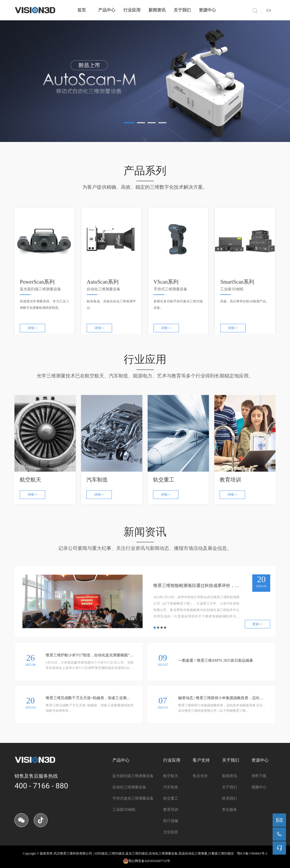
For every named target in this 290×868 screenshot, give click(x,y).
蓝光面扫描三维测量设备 (133, 793)
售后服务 (230, 827)
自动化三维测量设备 (129, 804)
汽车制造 (171, 804)
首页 (82, 10)
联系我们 (230, 815)
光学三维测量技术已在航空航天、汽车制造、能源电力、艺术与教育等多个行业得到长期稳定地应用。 (145, 380)
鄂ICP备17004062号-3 (252, 856)
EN (269, 11)
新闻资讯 (157, 10)
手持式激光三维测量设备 (133, 815)
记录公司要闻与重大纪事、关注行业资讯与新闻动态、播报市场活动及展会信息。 (145, 553)
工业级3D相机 (124, 827)
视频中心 (259, 804)
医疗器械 (171, 838)
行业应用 (132, 10)
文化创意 (171, 849)
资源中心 (207, 10)
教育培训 (171, 827)
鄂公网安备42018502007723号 (147, 863)
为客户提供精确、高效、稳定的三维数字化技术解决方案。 (145, 187)
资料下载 (259, 793)
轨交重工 (171, 815)
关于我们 (182, 10)
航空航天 (171, 793)
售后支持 (200, 793)
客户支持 (201, 777)
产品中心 (107, 10)
